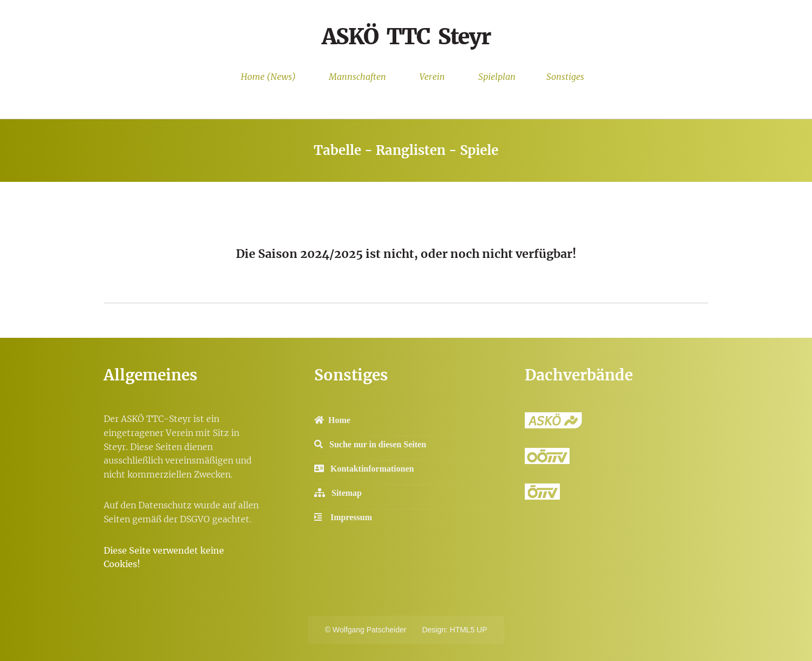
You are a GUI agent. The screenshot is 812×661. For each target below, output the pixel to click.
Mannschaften (357, 77)
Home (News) (268, 77)
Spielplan (497, 77)
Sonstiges (565, 77)
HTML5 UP (468, 630)
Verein (432, 77)
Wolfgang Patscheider (370, 630)
